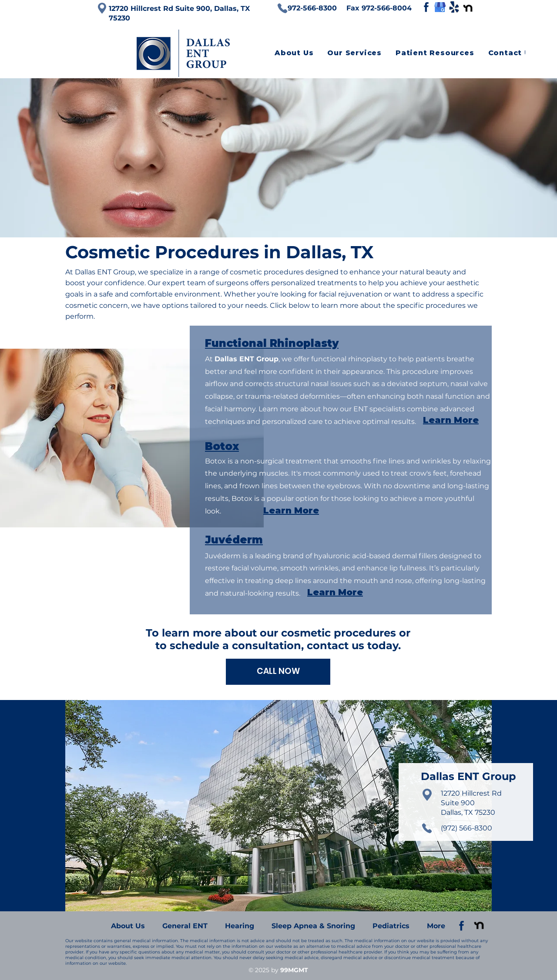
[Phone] (282, 8)
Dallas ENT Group (105, 272)
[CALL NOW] (278, 672)
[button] (354, 53)
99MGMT (294, 970)
